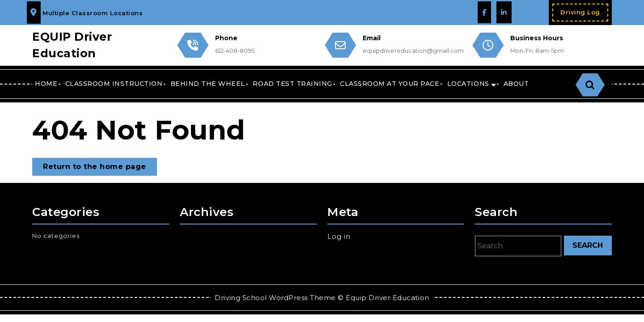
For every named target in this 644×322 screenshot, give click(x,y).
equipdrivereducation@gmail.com (413, 51)
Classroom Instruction (114, 84)
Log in (339, 236)
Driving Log (584, 15)
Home (46, 84)
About (516, 84)
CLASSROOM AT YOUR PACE (390, 84)
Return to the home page (100, 168)
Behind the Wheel (208, 84)
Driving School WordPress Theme (275, 298)
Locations (468, 84)
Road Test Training (292, 84)
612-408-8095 (235, 51)
